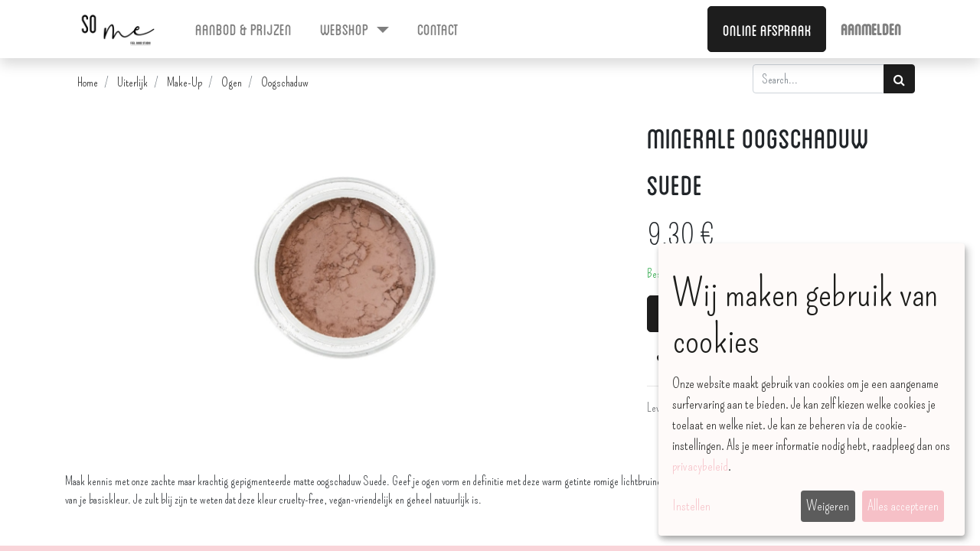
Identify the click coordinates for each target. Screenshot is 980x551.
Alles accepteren (903, 506)
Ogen (232, 82)
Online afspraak (767, 29)
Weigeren (828, 506)
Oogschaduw (285, 82)
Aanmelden (871, 28)
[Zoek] (899, 79)
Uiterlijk (132, 82)
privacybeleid (700, 466)
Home (88, 82)
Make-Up (185, 82)
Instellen (691, 506)
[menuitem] (244, 28)
